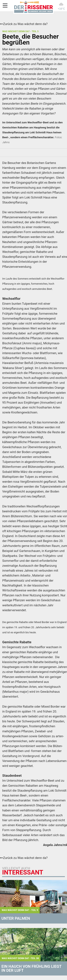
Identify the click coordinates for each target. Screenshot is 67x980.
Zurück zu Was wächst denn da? (24, 24)
